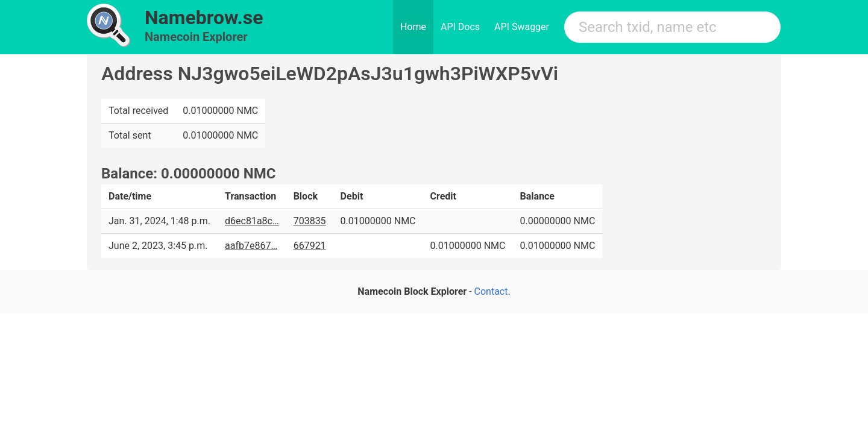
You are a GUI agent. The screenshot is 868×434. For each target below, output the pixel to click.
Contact (491, 291)
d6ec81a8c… (252, 221)
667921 (310, 246)
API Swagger (522, 27)
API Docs (460, 27)
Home (413, 27)
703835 (310, 221)
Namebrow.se (204, 17)
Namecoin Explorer (196, 37)
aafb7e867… (251, 246)
